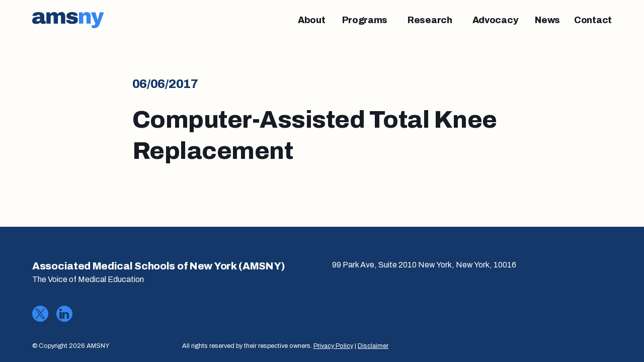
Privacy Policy (333, 346)
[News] (547, 20)
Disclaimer (373, 346)
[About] (312, 20)
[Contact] (593, 20)
